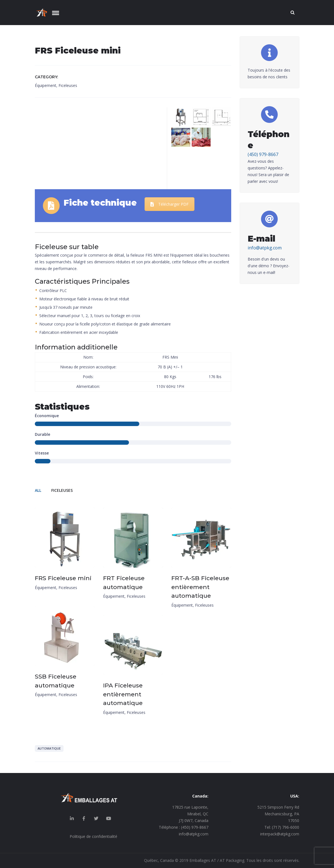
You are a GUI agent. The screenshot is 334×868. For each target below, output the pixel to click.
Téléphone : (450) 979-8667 (184, 827)
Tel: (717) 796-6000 (282, 827)
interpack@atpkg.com (280, 834)
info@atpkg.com (265, 248)
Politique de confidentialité (93, 836)
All (38, 490)
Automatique (49, 748)
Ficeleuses (68, 85)
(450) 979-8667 (263, 154)
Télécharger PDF (170, 204)
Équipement (46, 85)
